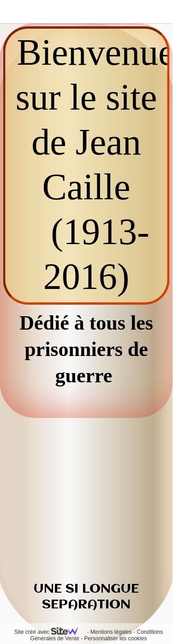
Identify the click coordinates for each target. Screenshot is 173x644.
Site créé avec (50, 632)
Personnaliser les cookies (115, 638)
